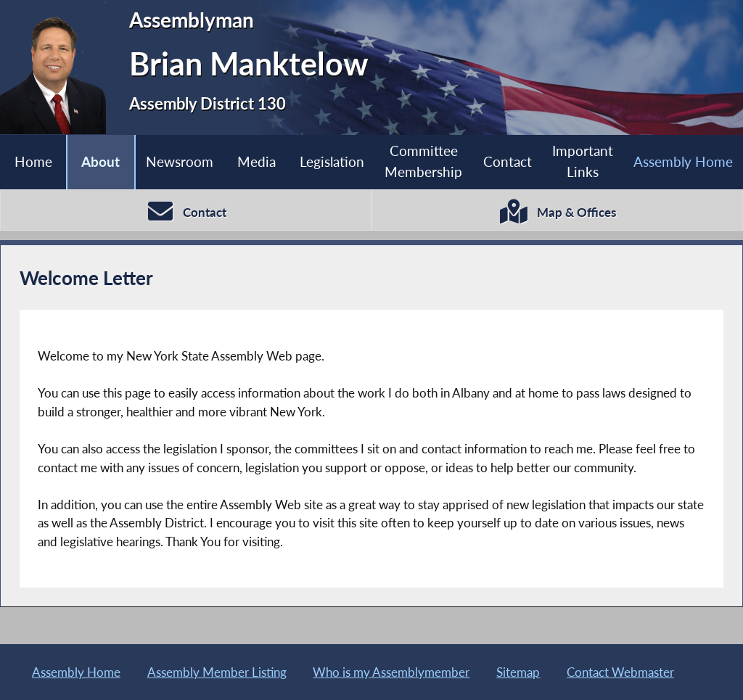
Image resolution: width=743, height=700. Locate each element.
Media (256, 161)
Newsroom (180, 161)
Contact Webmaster (620, 672)
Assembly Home (76, 672)
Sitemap (518, 672)
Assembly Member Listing (217, 672)
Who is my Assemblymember (391, 672)
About (100, 161)
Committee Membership (423, 161)
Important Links (583, 161)
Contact (508, 161)
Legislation (332, 161)
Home (33, 161)
